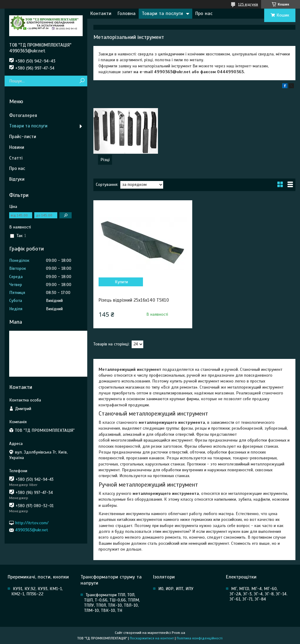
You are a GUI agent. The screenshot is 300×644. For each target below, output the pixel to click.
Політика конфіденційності (200, 638)
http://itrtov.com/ (32, 523)
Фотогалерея (23, 115)
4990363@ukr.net (32, 530)
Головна (127, 13)
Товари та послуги (162, 13)
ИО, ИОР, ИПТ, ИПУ (176, 589)
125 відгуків (248, 4)
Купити (121, 282)
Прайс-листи (23, 137)
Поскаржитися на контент (152, 638)
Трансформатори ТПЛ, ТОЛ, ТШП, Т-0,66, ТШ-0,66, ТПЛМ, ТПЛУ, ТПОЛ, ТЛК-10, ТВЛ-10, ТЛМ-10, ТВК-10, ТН (112, 603)
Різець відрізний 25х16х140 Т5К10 (134, 300)
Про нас (204, 13)
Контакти (101, 13)
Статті (16, 158)
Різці (105, 160)
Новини (17, 147)
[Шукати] (82, 81)
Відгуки (17, 179)
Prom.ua (178, 633)
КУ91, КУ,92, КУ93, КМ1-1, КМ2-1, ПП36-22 (37, 591)
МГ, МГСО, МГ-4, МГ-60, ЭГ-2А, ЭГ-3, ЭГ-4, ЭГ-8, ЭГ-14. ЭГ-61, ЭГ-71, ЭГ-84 (259, 594)
